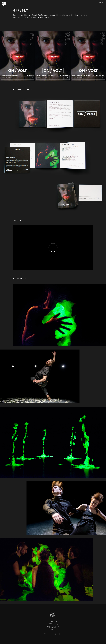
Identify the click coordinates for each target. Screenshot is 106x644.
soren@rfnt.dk (53, 629)
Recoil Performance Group (44, 15)
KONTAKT (101, 2)
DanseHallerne (64, 15)
